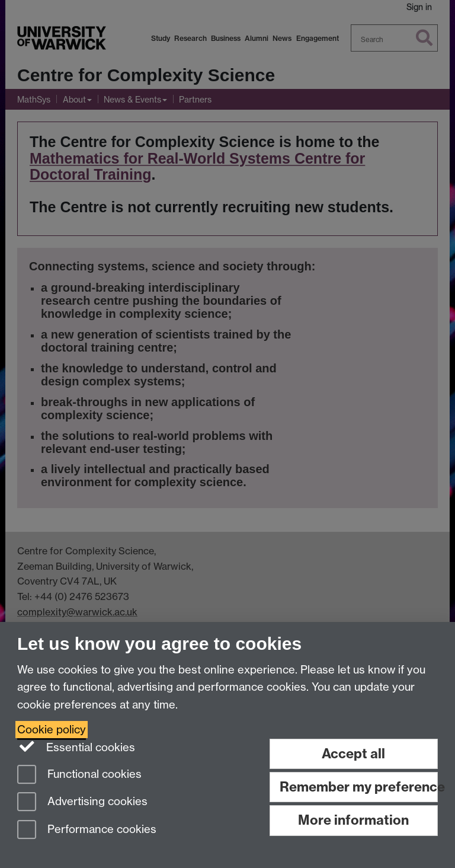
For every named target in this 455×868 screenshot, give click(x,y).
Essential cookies (76, 746)
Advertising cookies (82, 802)
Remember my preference (359, 787)
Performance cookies (87, 830)
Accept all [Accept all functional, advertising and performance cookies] (353, 754)
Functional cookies (79, 775)
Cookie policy (52, 730)
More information (353, 820)
